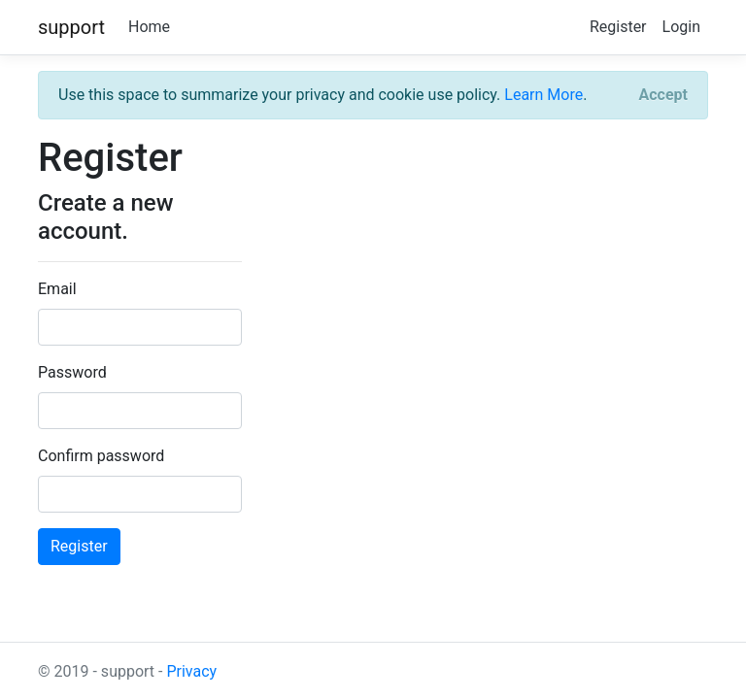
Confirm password (101, 456)
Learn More (543, 95)
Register (618, 27)
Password (72, 372)
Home (149, 27)
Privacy (191, 671)
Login (681, 27)
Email (57, 289)
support (71, 27)
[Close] (663, 95)
